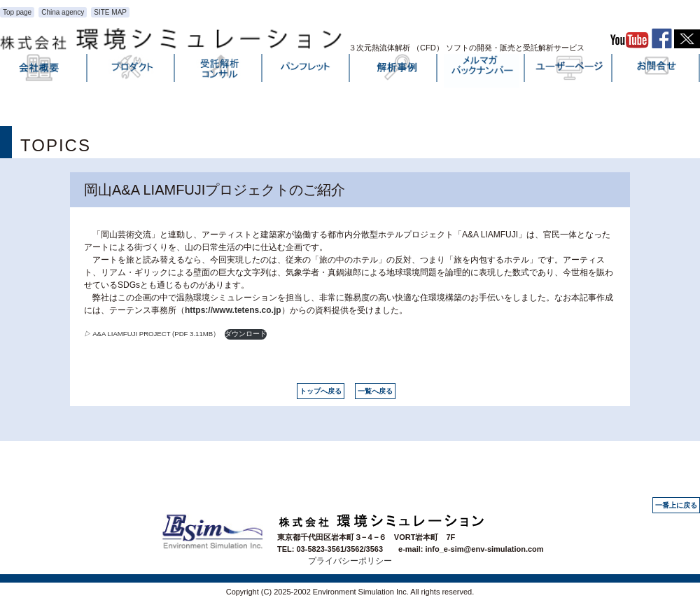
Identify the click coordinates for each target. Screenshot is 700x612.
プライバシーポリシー (350, 561)
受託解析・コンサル (219, 71)
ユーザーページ (569, 71)
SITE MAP (110, 12)
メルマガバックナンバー (482, 71)
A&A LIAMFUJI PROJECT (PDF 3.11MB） (152, 334)
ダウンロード (246, 334)
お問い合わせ (657, 71)
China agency (63, 12)
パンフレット (307, 71)
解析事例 (394, 71)
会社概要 (44, 71)
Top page (17, 12)
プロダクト (132, 71)
